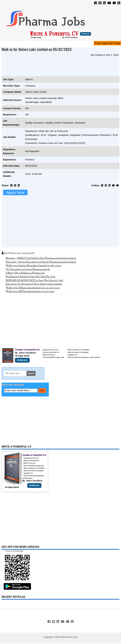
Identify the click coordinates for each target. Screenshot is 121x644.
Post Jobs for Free (107, 43)
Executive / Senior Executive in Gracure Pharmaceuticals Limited (41, 262)
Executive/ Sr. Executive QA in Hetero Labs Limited (34, 284)
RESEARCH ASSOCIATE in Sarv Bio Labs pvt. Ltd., (35, 280)
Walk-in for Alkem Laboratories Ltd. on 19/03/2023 (33, 288)
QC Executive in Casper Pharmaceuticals (28, 269)
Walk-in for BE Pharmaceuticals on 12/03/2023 (30, 292)
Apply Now (15, 192)
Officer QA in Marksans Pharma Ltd (25, 273)
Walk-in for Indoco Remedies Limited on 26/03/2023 (34, 266)
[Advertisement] (59, 68)
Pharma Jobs (71, 637)
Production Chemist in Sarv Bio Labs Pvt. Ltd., (31, 277)
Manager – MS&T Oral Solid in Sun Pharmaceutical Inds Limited (41, 258)
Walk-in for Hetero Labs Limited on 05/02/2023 (36, 49)
